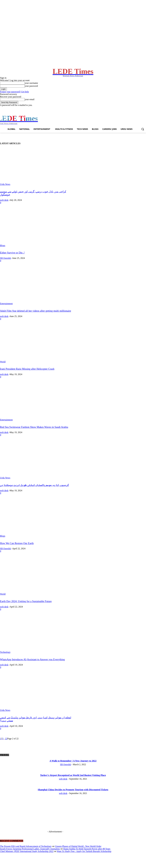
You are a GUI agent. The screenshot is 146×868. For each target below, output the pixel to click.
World (3, 369)
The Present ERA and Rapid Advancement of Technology (26, 853)
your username (31, 87)
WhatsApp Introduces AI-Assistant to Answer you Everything (32, 666)
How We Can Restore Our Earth (17, 550)
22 (6, 746)
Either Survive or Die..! (12, 260)
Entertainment (6, 311)
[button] (143, 136)
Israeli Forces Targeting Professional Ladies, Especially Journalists (30, 856)
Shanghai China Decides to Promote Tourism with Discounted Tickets (73, 797)
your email (30, 103)
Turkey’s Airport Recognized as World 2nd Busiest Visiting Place (73, 782)
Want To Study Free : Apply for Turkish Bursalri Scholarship (84, 858)
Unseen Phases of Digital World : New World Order (78, 853)
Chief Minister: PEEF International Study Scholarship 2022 (27, 858)
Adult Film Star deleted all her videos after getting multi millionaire (36, 318)
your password (31, 90)
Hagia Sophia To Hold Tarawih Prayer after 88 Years (87, 856)
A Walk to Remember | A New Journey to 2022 (73, 768)
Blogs (3, 252)
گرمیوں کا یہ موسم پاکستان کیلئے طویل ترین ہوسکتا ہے (34, 492)
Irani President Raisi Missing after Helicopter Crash (27, 376)
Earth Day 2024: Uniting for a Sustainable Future (26, 608)
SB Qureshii (6, 265)
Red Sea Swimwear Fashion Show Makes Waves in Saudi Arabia (34, 434)
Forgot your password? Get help (14, 95)
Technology (5, 659)
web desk (4, 207)
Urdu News (5, 191)
